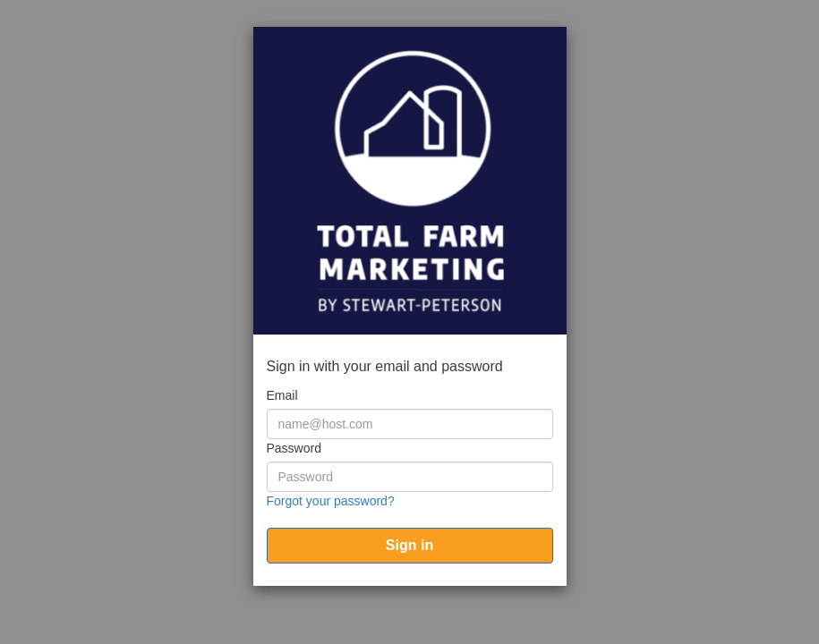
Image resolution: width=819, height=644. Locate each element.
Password (294, 448)
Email (282, 395)
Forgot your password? (331, 501)
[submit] (410, 546)
